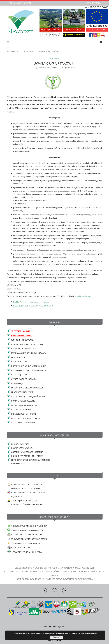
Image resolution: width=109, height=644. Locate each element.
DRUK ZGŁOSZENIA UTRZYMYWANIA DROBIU (33, 306)
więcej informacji (91, 633)
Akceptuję (56, 637)
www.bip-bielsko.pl (83, 296)
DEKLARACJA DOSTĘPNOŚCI (55, 627)
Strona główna (12, 51)
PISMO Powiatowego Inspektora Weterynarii (32, 302)
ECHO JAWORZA (94, 3)
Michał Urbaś (52, 68)
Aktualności (28, 51)
